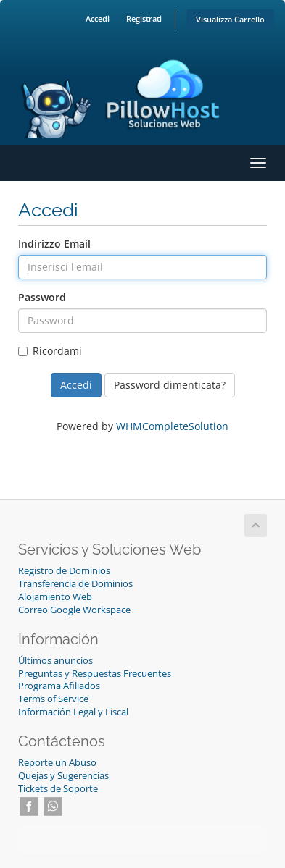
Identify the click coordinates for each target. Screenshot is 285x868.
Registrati (144, 18)
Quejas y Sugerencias (63, 776)
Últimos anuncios (55, 661)
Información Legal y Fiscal (73, 712)
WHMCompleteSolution (172, 426)
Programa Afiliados (59, 686)
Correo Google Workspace (74, 610)
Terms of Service (53, 699)
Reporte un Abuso (57, 763)
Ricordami (50, 351)
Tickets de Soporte (58, 789)
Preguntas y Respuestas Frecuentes (95, 674)
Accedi (98, 18)
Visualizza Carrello (230, 19)
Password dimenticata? (170, 385)
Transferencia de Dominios (75, 584)
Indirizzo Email (54, 244)
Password (42, 297)
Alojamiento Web (55, 597)
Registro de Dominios (64, 571)
